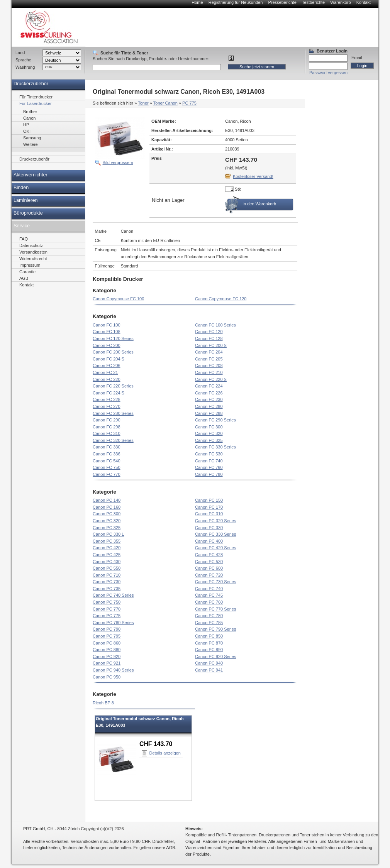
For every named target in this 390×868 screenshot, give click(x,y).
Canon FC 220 (107, 379)
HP (26, 125)
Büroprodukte (28, 213)
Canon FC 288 (209, 413)
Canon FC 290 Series (215, 420)
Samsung (32, 138)
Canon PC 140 (107, 500)
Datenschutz (31, 245)
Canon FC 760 (209, 467)
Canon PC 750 (107, 602)
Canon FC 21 (105, 372)
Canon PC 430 (107, 562)
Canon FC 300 (209, 427)
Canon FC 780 (209, 474)
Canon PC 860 (107, 643)
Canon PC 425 (107, 555)
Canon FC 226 (209, 393)
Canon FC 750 (107, 467)
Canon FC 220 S (211, 379)
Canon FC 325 (209, 440)
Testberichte (313, 2)
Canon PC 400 (209, 541)
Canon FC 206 (107, 365)
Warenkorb (340, 2)
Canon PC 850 (209, 636)
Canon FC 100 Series (215, 325)
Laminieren (26, 200)
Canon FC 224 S (109, 393)
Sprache (23, 60)
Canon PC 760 (209, 602)
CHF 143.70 (156, 744)
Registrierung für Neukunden (236, 2)
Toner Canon (165, 103)
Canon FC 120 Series (113, 338)
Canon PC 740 (209, 589)
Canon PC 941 (209, 670)
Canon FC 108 (107, 332)
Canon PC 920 (107, 656)
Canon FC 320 (209, 433)
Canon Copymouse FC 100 (118, 299)
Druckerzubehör (31, 84)
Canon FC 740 (209, 461)
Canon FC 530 (209, 454)
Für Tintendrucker (36, 97)
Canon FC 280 (209, 406)
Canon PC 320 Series (215, 521)
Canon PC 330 (209, 528)
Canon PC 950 (107, 677)
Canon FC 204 (209, 352)
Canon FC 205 (209, 359)
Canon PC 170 (209, 507)
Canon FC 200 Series (113, 352)
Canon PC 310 (209, 514)
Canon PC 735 (107, 589)
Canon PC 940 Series (113, 670)
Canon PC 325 (107, 528)
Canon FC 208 (209, 365)
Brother (30, 112)
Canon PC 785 (209, 623)
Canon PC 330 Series (215, 534)
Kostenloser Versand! (253, 176)
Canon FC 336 (107, 454)
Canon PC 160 (107, 507)
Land (20, 52)
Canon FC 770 (107, 474)
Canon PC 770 (107, 609)
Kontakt (364, 2)
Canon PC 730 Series (215, 582)
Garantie (27, 272)
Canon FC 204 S (109, 359)
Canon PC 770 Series (215, 609)
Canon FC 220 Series (113, 386)
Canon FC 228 (107, 399)
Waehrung (25, 67)
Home (197, 2)
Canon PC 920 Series (215, 656)
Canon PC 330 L (108, 534)
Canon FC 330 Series (215, 447)
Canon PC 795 (107, 636)
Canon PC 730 (107, 582)
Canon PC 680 (209, 568)
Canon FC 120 (209, 332)
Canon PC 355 (107, 541)
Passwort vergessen (328, 73)
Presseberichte (282, 2)
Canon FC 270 (107, 406)
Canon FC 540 (107, 461)
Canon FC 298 (107, 427)
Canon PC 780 (209, 616)
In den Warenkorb (259, 204)
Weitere (31, 144)
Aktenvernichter (31, 175)
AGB (24, 278)
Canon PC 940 (209, 663)
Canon (29, 118)
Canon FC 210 (209, 372)
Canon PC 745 (209, 595)
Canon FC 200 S (211, 345)
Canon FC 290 (107, 420)
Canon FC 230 (209, 399)
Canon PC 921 (107, 663)
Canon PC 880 (107, 650)
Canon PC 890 (209, 650)
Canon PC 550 (107, 568)
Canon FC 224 (209, 386)
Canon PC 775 (107, 616)
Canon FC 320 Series (113, 440)
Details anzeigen (165, 753)
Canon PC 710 (107, 575)
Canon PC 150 (209, 500)
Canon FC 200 (107, 345)
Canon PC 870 (209, 643)
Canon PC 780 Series (113, 623)
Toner (143, 103)
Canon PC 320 (107, 521)
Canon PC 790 (107, 629)
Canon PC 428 (209, 555)
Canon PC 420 (107, 548)
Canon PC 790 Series (215, 629)
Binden (21, 188)
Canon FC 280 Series (113, 413)
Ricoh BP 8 (103, 703)
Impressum (30, 265)
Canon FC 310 (107, 433)
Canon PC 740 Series (113, 595)
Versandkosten (33, 252)
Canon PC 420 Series (215, 548)
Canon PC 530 (209, 562)
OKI (27, 131)
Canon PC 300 (107, 514)
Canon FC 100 (107, 325)
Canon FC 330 (107, 447)
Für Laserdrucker (36, 103)
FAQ (24, 239)
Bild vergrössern (118, 162)
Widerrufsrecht (33, 259)
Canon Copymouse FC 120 (221, 299)
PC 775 (189, 103)
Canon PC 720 (209, 575)
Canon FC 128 (209, 338)
